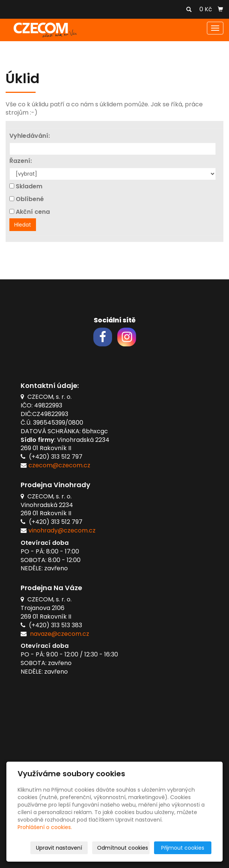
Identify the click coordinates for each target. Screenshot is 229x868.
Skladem (29, 186)
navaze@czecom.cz (60, 634)
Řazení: (21, 161)
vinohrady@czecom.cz (62, 530)
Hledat (23, 225)
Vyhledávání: (30, 136)
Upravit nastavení (59, 848)
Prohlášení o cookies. (45, 827)
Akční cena (33, 212)
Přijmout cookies (183, 848)
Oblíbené (30, 199)
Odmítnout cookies (123, 848)
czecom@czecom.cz (59, 465)
